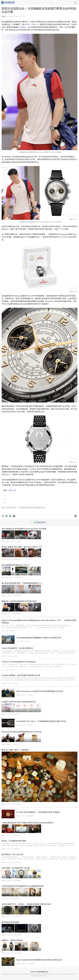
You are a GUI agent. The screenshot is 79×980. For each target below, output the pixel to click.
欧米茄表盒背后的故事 (10, 922)
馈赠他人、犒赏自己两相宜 (12, 940)
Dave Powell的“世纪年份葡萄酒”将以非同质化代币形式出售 (39, 960)
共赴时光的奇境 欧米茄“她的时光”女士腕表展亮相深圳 (23, 886)
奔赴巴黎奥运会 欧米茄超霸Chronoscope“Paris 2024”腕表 (24, 529)
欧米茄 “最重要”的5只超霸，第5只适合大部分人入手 (22, 547)
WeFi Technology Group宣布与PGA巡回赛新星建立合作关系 (40, 691)
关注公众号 (40, 522)
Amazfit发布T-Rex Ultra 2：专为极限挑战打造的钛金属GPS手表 (41, 721)
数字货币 (4, 656)
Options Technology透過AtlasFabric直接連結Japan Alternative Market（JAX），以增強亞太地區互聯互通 (39, 622)
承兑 (43, 508)
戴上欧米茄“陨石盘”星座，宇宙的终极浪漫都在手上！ (22, 583)
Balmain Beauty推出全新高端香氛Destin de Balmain (22, 732)
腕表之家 (12, 490)
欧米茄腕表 (22, 27)
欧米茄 (27, 24)
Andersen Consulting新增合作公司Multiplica (19, 662)
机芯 (9, 474)
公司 (3, 631)
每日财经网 (39, 972)
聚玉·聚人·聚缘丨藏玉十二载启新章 (15, 750)
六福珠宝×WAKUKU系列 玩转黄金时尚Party (19, 702)
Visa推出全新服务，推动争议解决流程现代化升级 (21, 675)
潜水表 (61, 237)
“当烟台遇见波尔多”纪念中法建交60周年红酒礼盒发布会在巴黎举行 (28, 823)
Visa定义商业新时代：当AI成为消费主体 (17, 648)
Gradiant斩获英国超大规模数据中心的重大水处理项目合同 (39, 638)
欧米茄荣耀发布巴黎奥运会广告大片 (16, 565)
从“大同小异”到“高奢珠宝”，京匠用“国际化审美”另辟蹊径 (38, 812)
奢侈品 (4, 16)
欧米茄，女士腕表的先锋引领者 (14, 841)
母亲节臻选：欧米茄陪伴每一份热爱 (16, 868)
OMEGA (35, 24)
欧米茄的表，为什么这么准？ (13, 854)
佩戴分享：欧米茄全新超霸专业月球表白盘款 (19, 601)
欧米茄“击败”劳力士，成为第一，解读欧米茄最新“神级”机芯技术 (26, 904)
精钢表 (34, 466)
